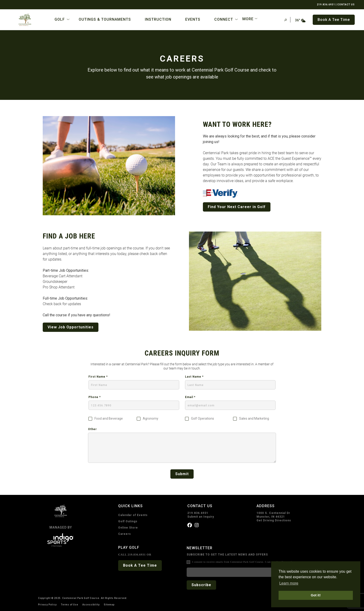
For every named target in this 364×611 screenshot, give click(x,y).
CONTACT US (346, 5)
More (248, 19)
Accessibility (91, 605)
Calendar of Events (133, 515)
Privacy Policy (47, 605)
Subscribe (201, 585)
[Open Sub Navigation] (68, 20)
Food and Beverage (109, 419)
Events (193, 19)
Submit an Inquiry (201, 517)
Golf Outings (128, 521)
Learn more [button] (289, 583)
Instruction (158, 19)
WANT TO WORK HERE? (237, 124)
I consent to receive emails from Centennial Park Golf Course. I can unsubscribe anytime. (244, 562)
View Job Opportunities (71, 327)
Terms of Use (70, 605)
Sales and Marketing (254, 419)
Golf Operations (203, 419)
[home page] (25, 20)
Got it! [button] (316, 595)
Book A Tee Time (140, 565)
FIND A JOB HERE (69, 236)
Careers (125, 534)
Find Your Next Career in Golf (237, 207)
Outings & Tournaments (105, 19)
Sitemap (109, 605)
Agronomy (151, 419)
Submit (182, 474)
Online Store (128, 528)
